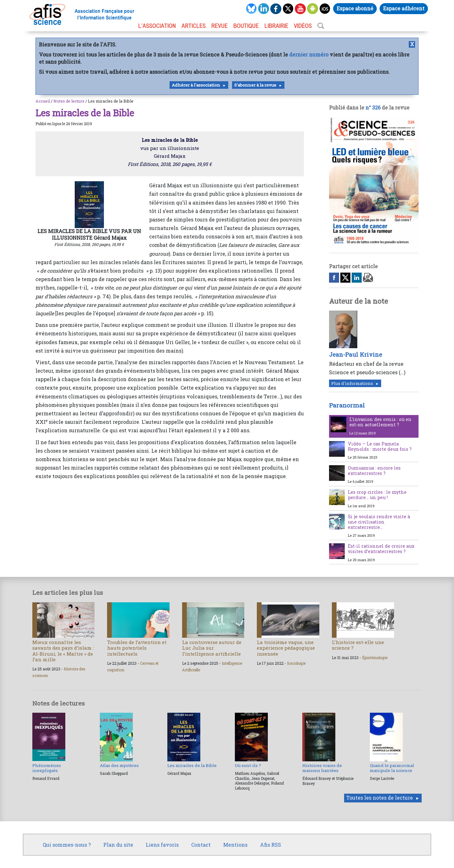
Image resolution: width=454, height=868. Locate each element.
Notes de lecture (69, 101)
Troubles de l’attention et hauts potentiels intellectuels (137, 648)
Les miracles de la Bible (192, 765)
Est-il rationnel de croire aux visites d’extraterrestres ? (381, 549)
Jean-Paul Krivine (356, 354)
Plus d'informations (352, 383)
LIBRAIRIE (276, 26)
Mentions (235, 845)
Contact (201, 845)
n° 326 (373, 107)
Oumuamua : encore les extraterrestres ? (374, 471)
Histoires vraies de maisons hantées (322, 768)
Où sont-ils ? (248, 765)
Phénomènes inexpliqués (47, 768)
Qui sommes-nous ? (67, 845)
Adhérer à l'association (196, 85)
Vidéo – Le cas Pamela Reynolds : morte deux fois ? (380, 446)
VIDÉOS (303, 26)
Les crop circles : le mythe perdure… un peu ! (377, 495)
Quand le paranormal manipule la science (392, 768)
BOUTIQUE (246, 26)
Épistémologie (375, 658)
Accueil (43, 101)
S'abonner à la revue (255, 85)
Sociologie (296, 663)
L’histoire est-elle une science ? (358, 645)
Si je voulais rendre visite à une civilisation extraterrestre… (379, 522)
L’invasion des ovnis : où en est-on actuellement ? (381, 422)
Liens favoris (162, 845)
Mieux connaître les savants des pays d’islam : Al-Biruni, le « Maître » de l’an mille (63, 651)
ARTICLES (194, 26)
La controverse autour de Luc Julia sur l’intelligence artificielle (212, 648)
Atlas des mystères (119, 765)
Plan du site (118, 845)
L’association (157, 26)
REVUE (219, 26)
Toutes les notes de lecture (380, 798)
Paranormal (347, 405)
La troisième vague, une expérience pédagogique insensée (286, 648)
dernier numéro (309, 54)
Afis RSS (270, 845)
